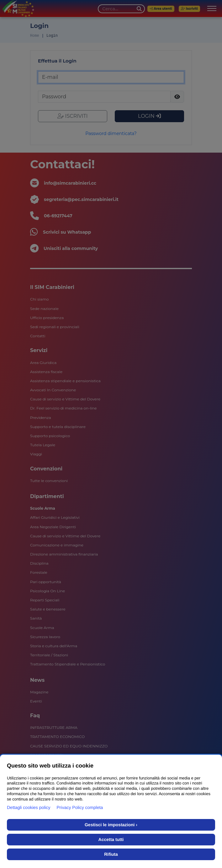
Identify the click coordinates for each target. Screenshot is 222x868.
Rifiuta (111, 854)
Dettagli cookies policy (29, 807)
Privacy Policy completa (80, 807)
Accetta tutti (111, 839)
